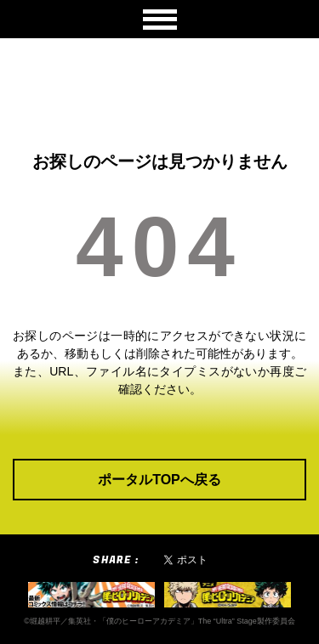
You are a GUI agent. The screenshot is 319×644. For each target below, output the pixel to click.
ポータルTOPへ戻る (159, 480)
